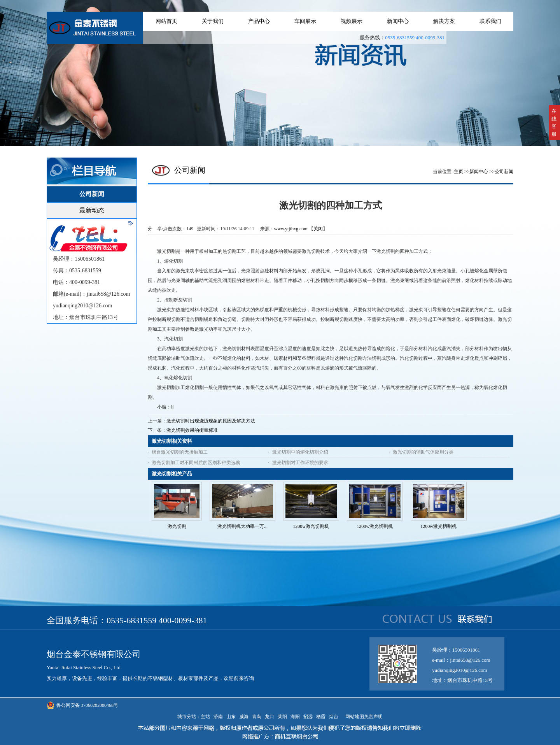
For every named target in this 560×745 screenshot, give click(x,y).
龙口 (269, 717)
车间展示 (305, 21)
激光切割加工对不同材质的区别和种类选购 (196, 463)
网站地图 (353, 717)
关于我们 (213, 21)
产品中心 (259, 21)
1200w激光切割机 (311, 526)
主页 (458, 172)
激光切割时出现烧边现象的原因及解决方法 (211, 421)
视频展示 (352, 21)
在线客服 (554, 123)
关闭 (318, 229)
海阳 (295, 717)
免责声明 (373, 717)
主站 (205, 717)
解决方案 (444, 21)
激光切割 (177, 526)
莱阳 (282, 717)
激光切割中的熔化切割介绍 (300, 452)
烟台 (334, 717)
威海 (244, 717)
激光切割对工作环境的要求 (300, 463)
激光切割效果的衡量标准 (192, 430)
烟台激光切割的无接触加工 (180, 452)
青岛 (257, 717)
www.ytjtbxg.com (291, 229)
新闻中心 (398, 21)
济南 (218, 717)
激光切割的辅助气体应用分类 (423, 452)
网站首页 (166, 21)
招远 (308, 717)
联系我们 (490, 21)
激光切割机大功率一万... (242, 526)
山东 (231, 717)
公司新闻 (504, 172)
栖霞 (321, 717)
